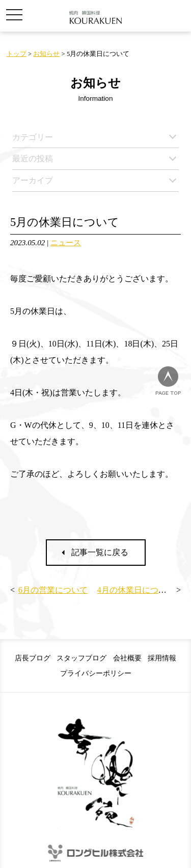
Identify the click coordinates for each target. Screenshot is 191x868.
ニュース (66, 242)
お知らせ (46, 54)
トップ (17, 54)
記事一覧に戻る (100, 552)
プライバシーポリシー (96, 673)
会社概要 (127, 658)
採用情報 (162, 658)
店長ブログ (33, 658)
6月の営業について (53, 590)
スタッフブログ (81, 658)
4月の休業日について (136, 590)
